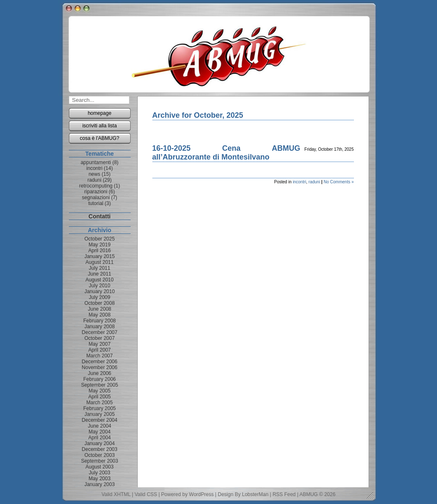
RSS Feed (284, 494)
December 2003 (100, 449)
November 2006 (100, 367)
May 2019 (100, 245)
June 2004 (99, 426)
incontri (299, 182)
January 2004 (100, 443)
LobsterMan (255, 494)
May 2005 (100, 391)
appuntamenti (96, 162)
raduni (314, 182)
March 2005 (100, 403)
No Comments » (338, 182)
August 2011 (100, 262)
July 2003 (100, 473)
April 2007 (99, 350)
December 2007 (100, 332)
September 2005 (100, 385)
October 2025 (100, 239)
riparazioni (96, 192)
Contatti (100, 216)
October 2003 (100, 455)
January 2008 (100, 327)
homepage (100, 113)
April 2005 (99, 397)
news (94, 174)
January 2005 (100, 414)
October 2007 (100, 338)
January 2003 (100, 484)
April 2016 (99, 251)
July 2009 (100, 297)
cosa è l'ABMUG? (99, 138)
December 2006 (100, 362)
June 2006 (99, 373)
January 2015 (100, 256)
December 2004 (100, 420)
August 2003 (100, 467)
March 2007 (100, 356)
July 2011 (100, 268)
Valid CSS (146, 494)
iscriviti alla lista (100, 126)
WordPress (201, 494)
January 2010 (100, 291)
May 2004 (100, 432)
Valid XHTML (116, 494)
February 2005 (99, 408)
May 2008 (100, 315)
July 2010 (100, 286)
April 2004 (99, 438)
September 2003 (100, 461)
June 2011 (99, 274)
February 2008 (99, 321)
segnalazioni (96, 198)
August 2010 (100, 280)
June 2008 (99, 309)
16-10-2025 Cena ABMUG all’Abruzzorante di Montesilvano (226, 153)
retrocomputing (96, 186)
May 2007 (100, 344)
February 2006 (99, 379)
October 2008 (100, 303)
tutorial (96, 203)
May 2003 (100, 479)
